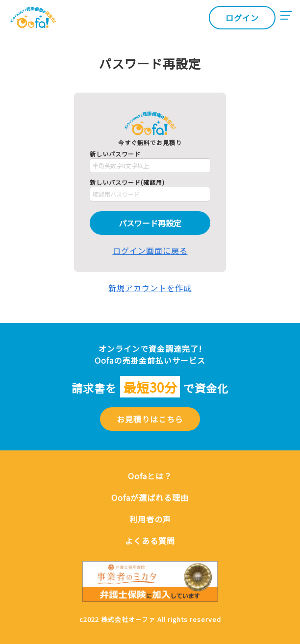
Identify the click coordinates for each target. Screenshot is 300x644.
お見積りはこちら (150, 419)
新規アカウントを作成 (150, 288)
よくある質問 (150, 541)
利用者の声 (150, 519)
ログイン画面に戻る (150, 250)
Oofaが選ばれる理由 (150, 497)
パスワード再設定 (150, 223)
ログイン (242, 18)
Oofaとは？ (150, 476)
